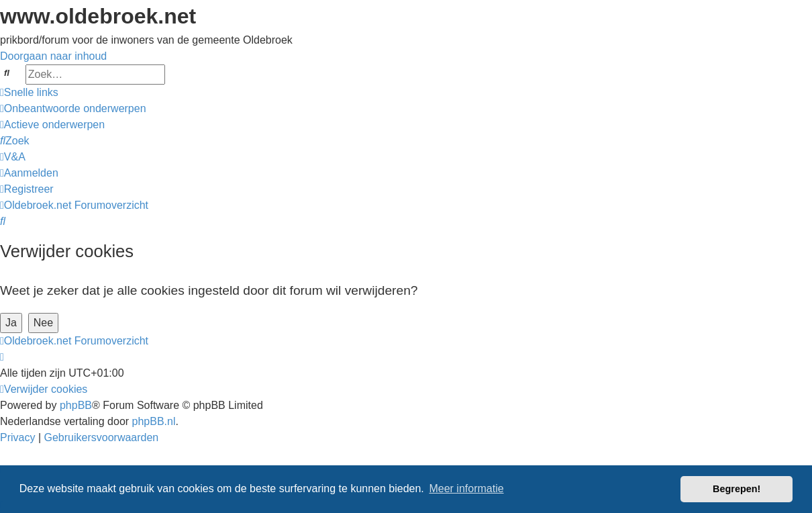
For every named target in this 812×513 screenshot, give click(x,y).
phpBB (76, 405)
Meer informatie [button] (466, 488)
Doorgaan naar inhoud (53, 56)
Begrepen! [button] (737, 489)
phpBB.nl (154, 421)
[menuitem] (73, 108)
